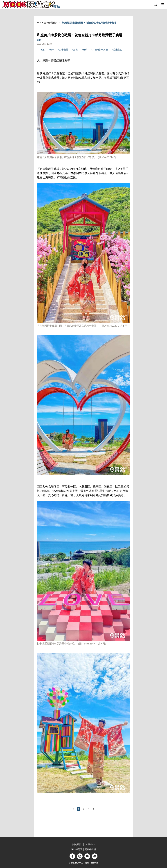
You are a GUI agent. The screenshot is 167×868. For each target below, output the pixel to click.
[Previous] (74, 809)
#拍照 (75, 50)
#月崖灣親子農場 (99, 50)
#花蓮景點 (117, 50)
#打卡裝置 (63, 50)
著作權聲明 (77, 849)
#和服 (42, 50)
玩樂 (39, 40)
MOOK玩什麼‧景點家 (47, 23)
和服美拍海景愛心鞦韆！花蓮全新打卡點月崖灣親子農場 (89, 23)
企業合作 (90, 844)
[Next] (93, 809)
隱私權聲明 (90, 849)
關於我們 (77, 844)
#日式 (84, 50)
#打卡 (51, 50)
